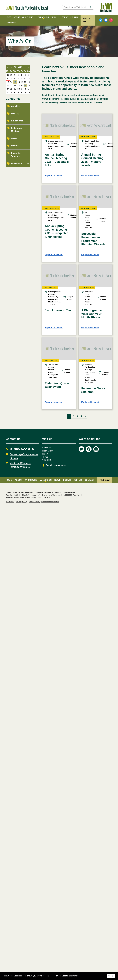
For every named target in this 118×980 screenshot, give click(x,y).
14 (11, 82)
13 (8, 82)
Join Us (74, 17)
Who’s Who (28, 17)
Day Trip (15, 113)
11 (25, 79)
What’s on (44, 17)
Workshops (17, 163)
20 (8, 86)
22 (15, 86)
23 (19, 86)
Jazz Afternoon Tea (58, 310)
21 (11, 86)
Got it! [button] (111, 976)
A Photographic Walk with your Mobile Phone (92, 314)
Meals (14, 138)
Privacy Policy (22, 502)
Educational (17, 121)
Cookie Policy (34, 502)
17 (22, 82)
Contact (11, 23)
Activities (16, 106)
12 (28, 79)
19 (28, 82)
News (54, 17)
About (17, 17)
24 (22, 86)
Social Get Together (16, 155)
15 (15, 82)
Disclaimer (10, 502)
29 (15, 89)
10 (22, 79)
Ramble (15, 146)
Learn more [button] (74, 976)
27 (8, 89)
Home (8, 17)
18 (25, 82)
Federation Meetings (16, 130)
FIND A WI (105, 480)
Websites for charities (50, 502)
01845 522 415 (22, 449)
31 (11, 75)
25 (25, 86)
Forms (65, 17)
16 (19, 82)
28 (11, 89)
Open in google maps (56, 465)
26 (28, 86)
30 (8, 75)
